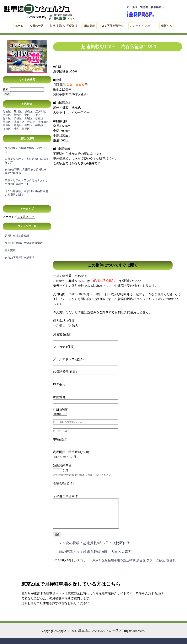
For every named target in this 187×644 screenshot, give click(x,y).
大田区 (7, 115)
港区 (16, 129)
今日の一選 (37, 26)
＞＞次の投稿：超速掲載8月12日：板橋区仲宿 (94, 549)
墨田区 (7, 122)
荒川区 (18, 111)
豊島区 (18, 125)
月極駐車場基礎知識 (17, 236)
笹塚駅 (171, 566)
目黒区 (26, 129)
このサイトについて (142, 26)
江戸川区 (41, 111)
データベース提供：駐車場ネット (147, 7)
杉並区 (39, 118)
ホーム (19, 26)
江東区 (37, 115)
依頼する (167, 26)
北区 (27, 115)
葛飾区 (18, 115)
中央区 (7, 125)
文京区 (7, 129)
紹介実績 (89, 26)
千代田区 (43, 122)
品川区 (7, 118)
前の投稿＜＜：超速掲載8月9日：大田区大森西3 (96, 557)
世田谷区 (19, 122)
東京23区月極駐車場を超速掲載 (24, 243)
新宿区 (29, 118)
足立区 (7, 111)
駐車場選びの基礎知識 (64, 26)
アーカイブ (10, 217)
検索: (6, 90)
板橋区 (29, 111)
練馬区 (39, 125)
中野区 (29, 125)
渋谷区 (18, 118)
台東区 (31, 122)
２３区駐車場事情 (112, 26)
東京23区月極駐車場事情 (20, 258)
